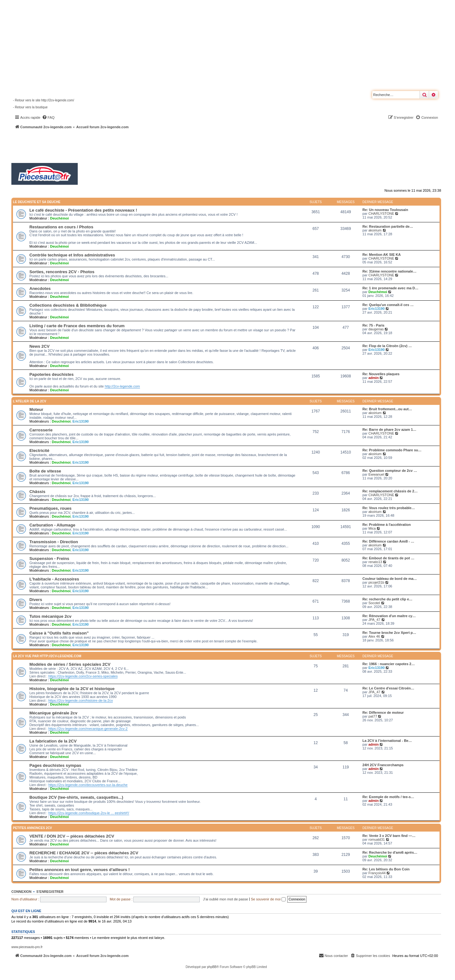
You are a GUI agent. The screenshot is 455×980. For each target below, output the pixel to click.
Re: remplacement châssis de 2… (390, 491)
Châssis (37, 492)
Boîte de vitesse (45, 471)
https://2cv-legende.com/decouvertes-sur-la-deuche (88, 785)
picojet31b (376, 582)
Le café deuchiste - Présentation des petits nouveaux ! (83, 210)
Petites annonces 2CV (33, 828)
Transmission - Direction (54, 542)
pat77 (373, 716)
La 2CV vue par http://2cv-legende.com (47, 656)
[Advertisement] (169, 147)
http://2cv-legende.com (122, 386)
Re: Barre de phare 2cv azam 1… (389, 430)
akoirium (375, 230)
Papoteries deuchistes (52, 374)
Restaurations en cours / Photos (61, 227)
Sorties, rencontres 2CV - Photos (62, 272)
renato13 (375, 562)
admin (373, 378)
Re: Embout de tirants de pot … (388, 558)
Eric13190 (376, 309)
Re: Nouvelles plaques (381, 374)
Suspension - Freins (49, 559)
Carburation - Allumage (52, 525)
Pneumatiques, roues (50, 508)
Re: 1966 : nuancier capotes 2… (389, 664)
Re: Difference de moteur (383, 712)
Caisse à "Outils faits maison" (59, 633)
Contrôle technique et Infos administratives (72, 255)
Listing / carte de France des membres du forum (77, 326)
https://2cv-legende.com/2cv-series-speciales (83, 676)
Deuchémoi (59, 218)
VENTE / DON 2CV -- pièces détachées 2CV (72, 836)
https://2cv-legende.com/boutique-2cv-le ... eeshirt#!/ (89, 813)
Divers (36, 600)
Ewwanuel (376, 474)
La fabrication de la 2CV (53, 741)
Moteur (36, 409)
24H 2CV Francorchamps (383, 765)
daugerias (376, 329)
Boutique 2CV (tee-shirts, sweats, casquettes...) (76, 797)
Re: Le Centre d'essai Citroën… (388, 688)
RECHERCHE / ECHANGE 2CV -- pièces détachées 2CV (84, 853)
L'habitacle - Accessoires (54, 579)
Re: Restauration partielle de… (388, 226)
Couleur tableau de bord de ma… (390, 579)
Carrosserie (41, 430)
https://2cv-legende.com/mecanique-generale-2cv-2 (88, 729)
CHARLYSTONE (381, 213)
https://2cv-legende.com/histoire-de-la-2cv (81, 700)
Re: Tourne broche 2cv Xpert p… (389, 633)
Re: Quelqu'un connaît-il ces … (388, 305)
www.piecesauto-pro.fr (27, 947)
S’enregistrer (50, 892)
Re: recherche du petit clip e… (387, 599)
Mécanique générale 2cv (53, 713)
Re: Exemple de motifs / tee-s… (388, 797)
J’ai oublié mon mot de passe (225, 899)
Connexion (21, 892)
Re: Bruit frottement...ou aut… (387, 409)
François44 (377, 873)
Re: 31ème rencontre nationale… (389, 271)
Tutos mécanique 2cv (50, 616)
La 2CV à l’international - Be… (387, 741)
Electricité (39, 451)
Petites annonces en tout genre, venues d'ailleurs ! (80, 870)
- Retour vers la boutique (30, 107)
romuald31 (377, 839)
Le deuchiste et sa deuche (37, 202)
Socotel (374, 603)
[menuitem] (48, 117)
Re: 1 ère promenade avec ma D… (390, 288)
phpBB (212, 967)
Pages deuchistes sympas (55, 765)
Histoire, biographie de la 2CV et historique (72, 689)
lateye (159, 938)
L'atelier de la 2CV (30, 401)
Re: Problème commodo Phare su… (392, 450)
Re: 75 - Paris (373, 325)
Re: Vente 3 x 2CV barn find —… (389, 836)
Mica (372, 528)
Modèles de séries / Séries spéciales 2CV (70, 664)
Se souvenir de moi (268, 899)
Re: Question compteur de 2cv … (390, 471)
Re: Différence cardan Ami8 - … (388, 541)
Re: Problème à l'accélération (387, 525)
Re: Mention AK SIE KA (382, 255)
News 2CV (39, 346)
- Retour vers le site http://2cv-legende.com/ (43, 100)
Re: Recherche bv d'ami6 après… (390, 852)
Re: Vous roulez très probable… (389, 508)
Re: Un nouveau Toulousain (385, 210)
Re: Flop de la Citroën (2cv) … (387, 346)
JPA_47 (374, 620)
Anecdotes (40, 289)
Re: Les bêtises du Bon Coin (386, 869)
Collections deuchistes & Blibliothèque (68, 305)
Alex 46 (374, 636)
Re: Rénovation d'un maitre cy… (389, 616)
